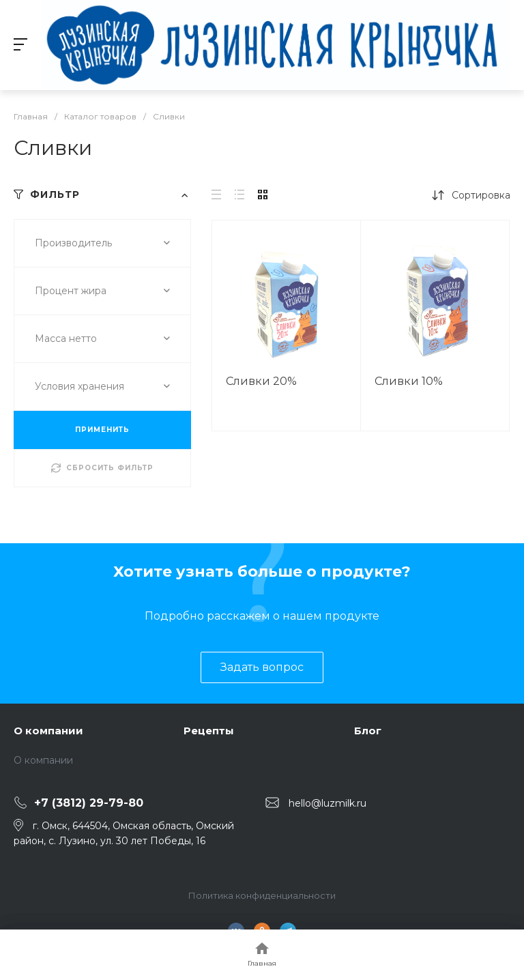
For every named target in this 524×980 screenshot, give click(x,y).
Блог (368, 731)
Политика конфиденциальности (262, 895)
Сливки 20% (261, 381)
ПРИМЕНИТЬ (102, 430)
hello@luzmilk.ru (327, 803)
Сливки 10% (409, 381)
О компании (48, 731)
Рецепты (209, 731)
